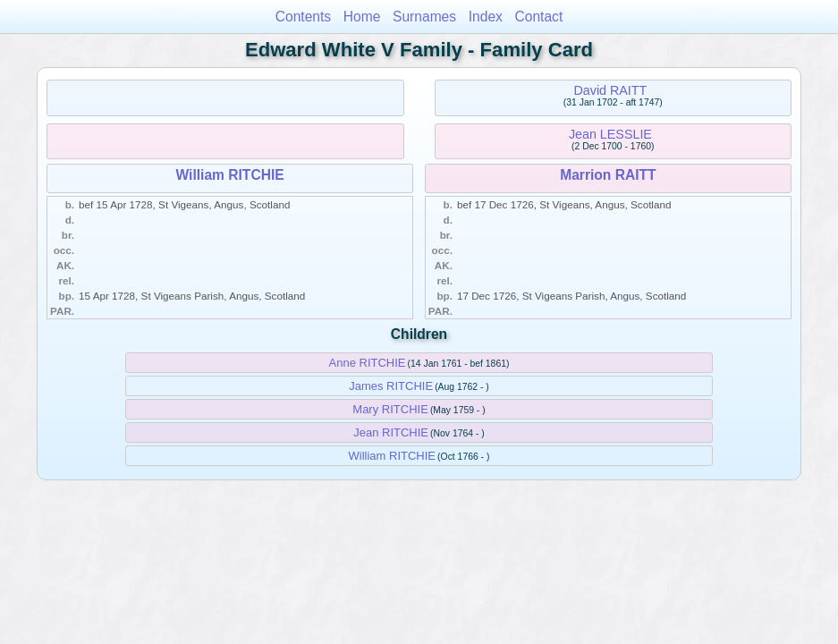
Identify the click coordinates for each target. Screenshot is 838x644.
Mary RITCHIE (390, 409)
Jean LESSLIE (610, 134)
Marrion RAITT (608, 175)
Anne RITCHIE (368, 363)
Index (486, 17)
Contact (539, 17)
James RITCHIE (391, 386)
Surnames (424, 17)
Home (362, 17)
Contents (303, 17)
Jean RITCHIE (391, 432)
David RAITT (610, 90)
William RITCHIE (230, 175)
